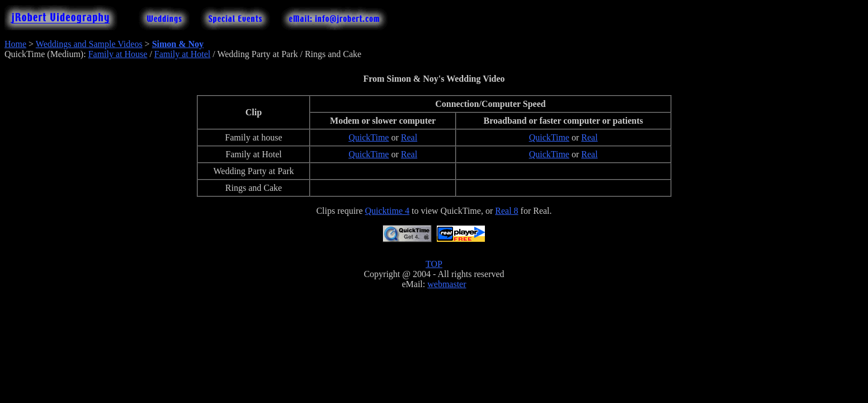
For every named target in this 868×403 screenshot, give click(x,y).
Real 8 (506, 211)
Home (15, 44)
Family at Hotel (182, 54)
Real (409, 137)
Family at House (118, 54)
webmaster (447, 284)
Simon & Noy (178, 44)
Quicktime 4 (388, 211)
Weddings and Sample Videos (89, 44)
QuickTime (369, 137)
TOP (434, 264)
